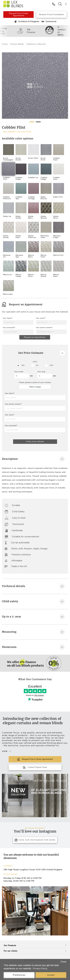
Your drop (41, 372)
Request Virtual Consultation (51, 15)
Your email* (41, 318)
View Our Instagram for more (35, 840)
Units (35, 362)
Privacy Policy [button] (40, 969)
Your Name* (8, 318)
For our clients (35, 951)
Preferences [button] (19, 975)
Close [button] (63, 962)
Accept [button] (51, 975)
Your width (19, 372)
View (6, 751)
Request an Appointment (35, 337)
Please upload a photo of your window (35, 382)
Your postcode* (9, 328)
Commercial (49, 22)
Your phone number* (44, 328)
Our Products (35, 945)
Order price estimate (35, 442)
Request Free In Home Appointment (19, 15)
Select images (35, 387)
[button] (65, 911)
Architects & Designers (27, 22)
